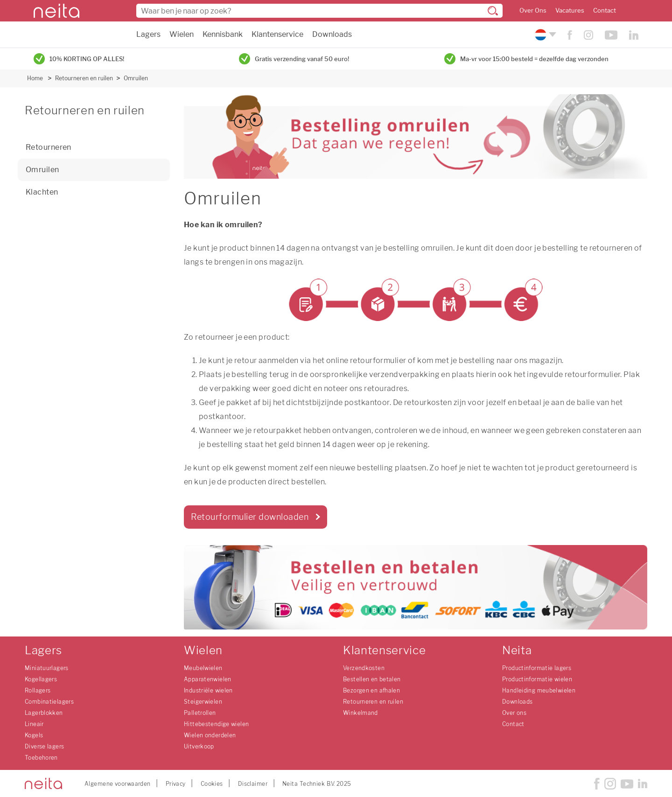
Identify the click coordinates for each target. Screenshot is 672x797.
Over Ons (533, 10)
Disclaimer (253, 784)
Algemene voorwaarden (118, 784)
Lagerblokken (44, 713)
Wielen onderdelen (210, 735)
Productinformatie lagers (537, 668)
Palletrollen (200, 713)
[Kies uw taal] (544, 35)
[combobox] (319, 11)
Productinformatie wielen (537, 679)
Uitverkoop (199, 746)
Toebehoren (41, 758)
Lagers (148, 34)
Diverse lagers (44, 746)
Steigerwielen (203, 702)
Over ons (514, 713)
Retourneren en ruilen (84, 78)
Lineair (34, 724)
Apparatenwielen (208, 679)
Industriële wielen (208, 690)
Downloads (332, 34)
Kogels (34, 735)
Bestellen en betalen (372, 679)
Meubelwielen (203, 668)
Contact (605, 10)
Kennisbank (223, 34)
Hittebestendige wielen (216, 724)
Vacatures (570, 10)
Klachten (42, 192)
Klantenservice (277, 34)
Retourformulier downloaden (250, 517)
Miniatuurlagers (47, 668)
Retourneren (49, 147)
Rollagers (38, 690)
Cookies (212, 784)
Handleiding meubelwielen (539, 690)
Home (35, 78)
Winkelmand (360, 713)
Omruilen (136, 78)
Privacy (176, 784)
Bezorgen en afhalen (371, 690)
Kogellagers (41, 679)
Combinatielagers (49, 702)
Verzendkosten (364, 668)
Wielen (182, 34)
